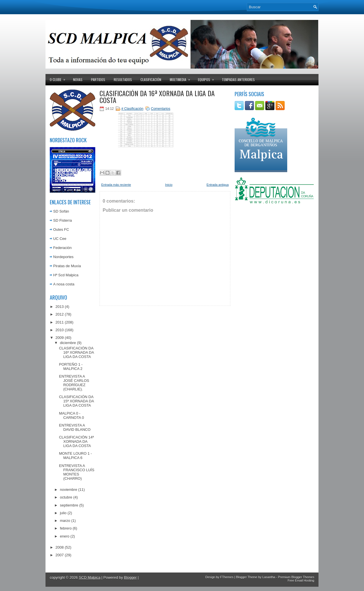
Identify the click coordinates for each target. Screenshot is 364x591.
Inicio (169, 185)
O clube (59, 78)
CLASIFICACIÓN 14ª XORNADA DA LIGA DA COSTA (76, 441)
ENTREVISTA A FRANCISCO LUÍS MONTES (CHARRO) (76, 472)
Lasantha (269, 577)
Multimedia (182, 78)
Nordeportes (63, 257)
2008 (60, 547)
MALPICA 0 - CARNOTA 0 (71, 415)
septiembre (69, 505)
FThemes (227, 577)
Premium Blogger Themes (296, 577)
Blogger (130, 577)
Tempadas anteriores (238, 80)
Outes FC (61, 229)
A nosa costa (64, 284)
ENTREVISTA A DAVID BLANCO (75, 427)
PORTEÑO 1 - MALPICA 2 (71, 366)
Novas (78, 80)
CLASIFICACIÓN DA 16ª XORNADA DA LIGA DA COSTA (76, 352)
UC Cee (60, 239)
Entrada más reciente (116, 185)
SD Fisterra (63, 220)
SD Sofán (61, 211)
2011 (60, 322)
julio (63, 513)
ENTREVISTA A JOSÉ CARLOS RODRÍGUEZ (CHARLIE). (74, 383)
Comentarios (161, 109)
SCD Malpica (90, 577)
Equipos (208, 78)
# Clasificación (132, 109)
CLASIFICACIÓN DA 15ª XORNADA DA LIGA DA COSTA (76, 401)
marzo (65, 521)
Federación (62, 248)
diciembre (68, 343)
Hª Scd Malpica (66, 275)
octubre (66, 497)
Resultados (123, 80)
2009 (60, 338)
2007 (60, 555)
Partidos (98, 80)
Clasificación (151, 80)
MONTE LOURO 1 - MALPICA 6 (75, 456)
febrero (66, 528)
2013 (60, 307)
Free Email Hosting (301, 580)
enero (65, 536)
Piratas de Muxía (67, 266)
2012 (60, 314)
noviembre (69, 490)
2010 (60, 330)
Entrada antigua (218, 185)
